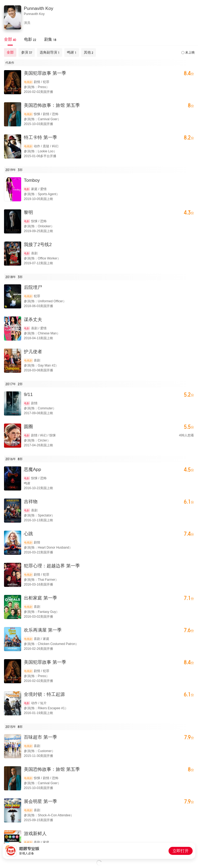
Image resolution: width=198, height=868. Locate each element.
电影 (27, 189)
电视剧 (28, 82)
